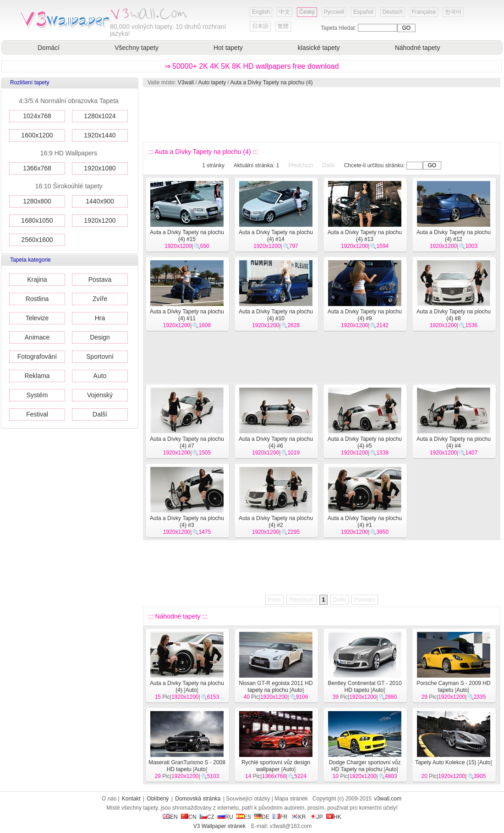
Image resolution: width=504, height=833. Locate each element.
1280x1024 (100, 116)
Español (363, 12)
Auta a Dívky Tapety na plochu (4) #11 (187, 315)
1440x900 (100, 201)
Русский (334, 12)
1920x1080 (100, 168)
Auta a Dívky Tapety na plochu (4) (272, 82)
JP (316, 817)
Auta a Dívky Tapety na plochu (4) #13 (365, 236)
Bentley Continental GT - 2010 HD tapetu (364, 687)
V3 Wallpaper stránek (219, 826)
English (261, 12)
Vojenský (100, 395)
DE (262, 817)
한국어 (453, 12)
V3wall (186, 82)
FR (280, 817)
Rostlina (37, 299)
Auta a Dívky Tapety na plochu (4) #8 (454, 315)
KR (299, 817)
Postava (100, 279)
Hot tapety (228, 48)
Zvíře (100, 299)
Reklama (37, 376)
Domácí (49, 48)
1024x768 (37, 116)
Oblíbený (158, 799)
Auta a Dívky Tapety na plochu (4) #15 (187, 236)
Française (424, 12)
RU (225, 817)
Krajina (37, 279)
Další (100, 414)
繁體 (283, 26)
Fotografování (37, 356)
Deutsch (393, 12)
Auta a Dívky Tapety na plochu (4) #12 (454, 236)
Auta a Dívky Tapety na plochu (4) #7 (187, 442)
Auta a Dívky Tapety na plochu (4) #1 (365, 522)
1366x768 (37, 168)
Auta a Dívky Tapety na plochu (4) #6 (276, 442)
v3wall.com (388, 799)
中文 (285, 12)
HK (334, 817)
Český (307, 12)
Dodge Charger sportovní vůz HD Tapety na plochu (365, 766)
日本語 (260, 26)
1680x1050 (37, 220)
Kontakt (131, 799)
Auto (100, 376)
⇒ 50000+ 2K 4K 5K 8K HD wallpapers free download (252, 66)
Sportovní (100, 356)
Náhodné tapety (418, 48)
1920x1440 (100, 135)
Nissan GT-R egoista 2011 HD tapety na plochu (276, 687)
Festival (37, 414)
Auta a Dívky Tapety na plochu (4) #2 (276, 522)
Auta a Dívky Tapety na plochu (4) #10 (276, 315)
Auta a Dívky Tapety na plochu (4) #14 (276, 236)
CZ (207, 817)
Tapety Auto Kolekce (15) (446, 762)
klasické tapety (319, 48)
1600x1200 (37, 135)
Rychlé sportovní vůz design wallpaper (276, 766)
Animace (37, 337)
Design (100, 337)
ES (244, 817)
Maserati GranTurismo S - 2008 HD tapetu (187, 766)
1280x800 (37, 201)
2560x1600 (37, 240)
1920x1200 (100, 220)
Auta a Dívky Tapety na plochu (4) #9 (365, 315)
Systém (37, 395)
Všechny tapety (137, 48)
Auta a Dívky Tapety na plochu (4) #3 (187, 522)
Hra (100, 318)
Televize (37, 318)
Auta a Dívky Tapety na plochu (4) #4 (454, 442)
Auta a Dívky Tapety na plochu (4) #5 (365, 442)
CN (189, 817)
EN (170, 817)
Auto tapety (212, 82)
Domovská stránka (198, 799)
